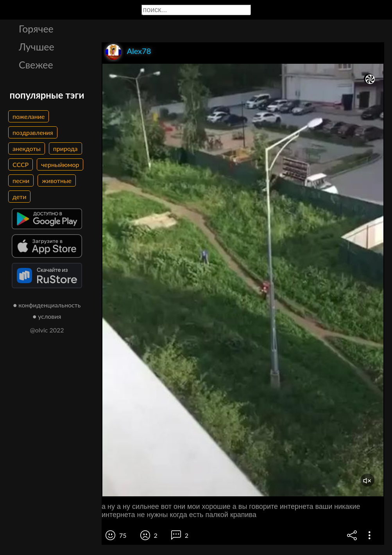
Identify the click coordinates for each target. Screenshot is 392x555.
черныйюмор (60, 164)
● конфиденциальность (47, 305)
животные (57, 181)
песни (21, 181)
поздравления (33, 132)
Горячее (36, 29)
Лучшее (37, 47)
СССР (21, 164)
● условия (47, 316)
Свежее (36, 65)
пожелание (29, 116)
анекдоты (27, 148)
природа (65, 148)
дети (19, 197)
